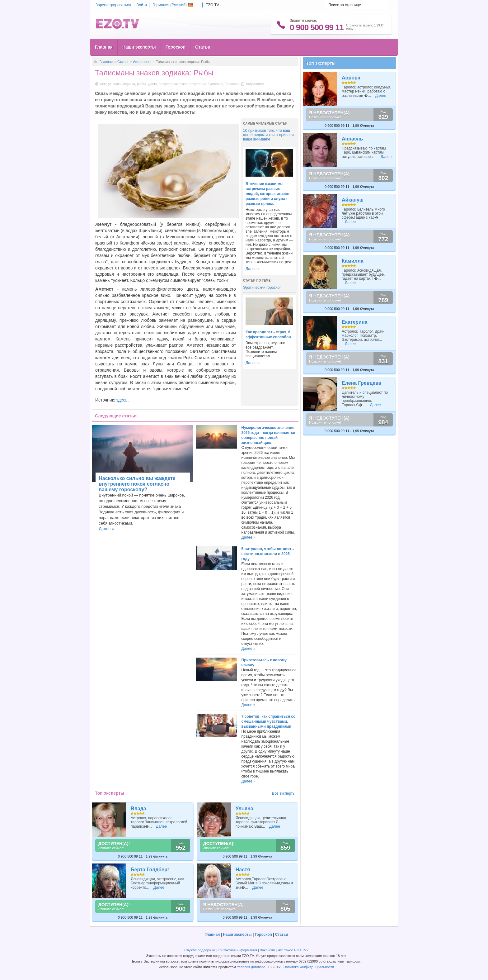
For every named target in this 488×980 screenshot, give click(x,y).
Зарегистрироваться (113, 5)
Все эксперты (284, 793)
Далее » (253, 269)
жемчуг (105, 84)
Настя (243, 870)
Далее (161, 826)
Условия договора (251, 967)
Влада (138, 809)
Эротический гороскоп (262, 288)
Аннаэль (352, 139)
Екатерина (354, 322)
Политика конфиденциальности (309, 967)
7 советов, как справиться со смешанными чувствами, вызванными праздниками (269, 721)
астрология (197, 84)
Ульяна (244, 809)
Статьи (203, 47)
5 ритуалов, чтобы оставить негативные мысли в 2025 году (268, 554)
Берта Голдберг (150, 870)
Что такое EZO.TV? (293, 950)
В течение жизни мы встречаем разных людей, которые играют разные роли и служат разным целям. (268, 194)
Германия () (173, 5)
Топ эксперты (321, 63)
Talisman (232, 84)
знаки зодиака (124, 84)
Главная (104, 47)
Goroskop (216, 84)
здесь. (123, 400)
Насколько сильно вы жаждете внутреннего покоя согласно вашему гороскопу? (137, 484)
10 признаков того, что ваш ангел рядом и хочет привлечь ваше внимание (269, 135)
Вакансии (267, 950)
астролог (166, 84)
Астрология (142, 62)
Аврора (351, 78)
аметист (181, 84)
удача (152, 84)
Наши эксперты (139, 47)
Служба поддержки (199, 950)
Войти (142, 5)
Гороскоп (176, 47)
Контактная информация (237, 950)
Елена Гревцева (361, 383)
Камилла (353, 261)
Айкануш (353, 200)
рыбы (141, 84)
